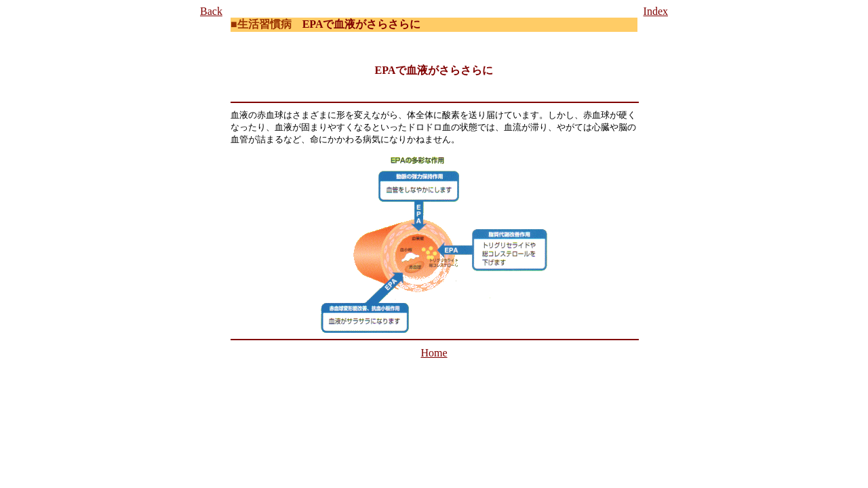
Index (656, 11)
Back (211, 11)
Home (434, 353)
